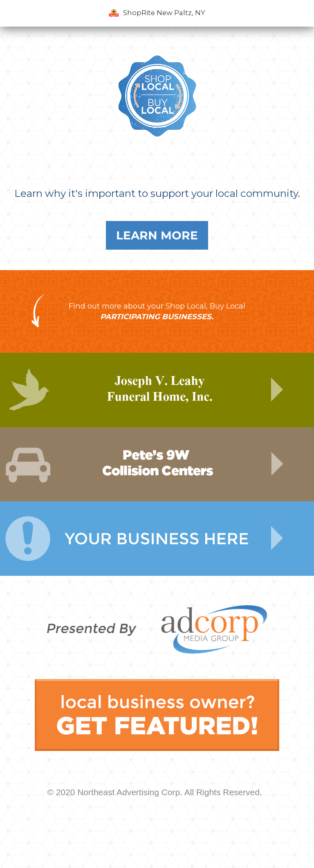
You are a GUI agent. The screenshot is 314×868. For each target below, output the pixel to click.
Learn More (157, 235)
